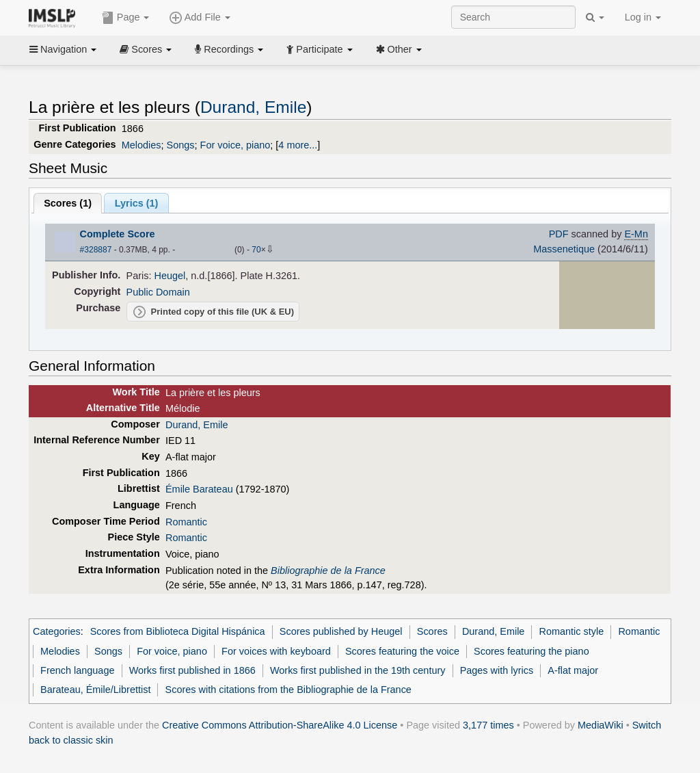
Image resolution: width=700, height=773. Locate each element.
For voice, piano (235, 145)
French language (77, 670)
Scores (146, 49)
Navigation (63, 49)
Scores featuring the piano (531, 651)
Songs (181, 145)
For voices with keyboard (276, 651)
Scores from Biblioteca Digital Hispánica (178, 631)
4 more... (298, 145)
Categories (57, 631)
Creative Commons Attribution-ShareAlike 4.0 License (280, 725)
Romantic (186, 522)
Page (126, 18)
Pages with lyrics (497, 670)
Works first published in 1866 (192, 670)
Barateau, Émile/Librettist (95, 690)
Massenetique (564, 249)
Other (399, 49)
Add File (200, 18)
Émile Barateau (199, 489)
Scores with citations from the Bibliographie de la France (288, 690)
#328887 (96, 250)
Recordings (229, 49)
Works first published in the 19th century (358, 670)
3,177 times (488, 725)
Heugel (170, 276)
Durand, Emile (253, 107)
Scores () (68, 203)
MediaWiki (601, 725)
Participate (319, 49)
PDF (559, 234)
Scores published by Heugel (341, 631)
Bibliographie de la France (328, 571)
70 (256, 250)
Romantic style (572, 631)
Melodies (142, 145)
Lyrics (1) (137, 203)
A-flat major (573, 670)
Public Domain (158, 292)
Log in (643, 17)
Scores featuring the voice (402, 651)
